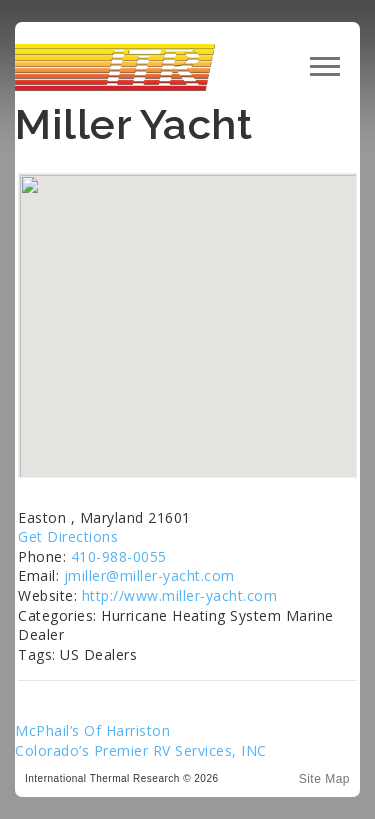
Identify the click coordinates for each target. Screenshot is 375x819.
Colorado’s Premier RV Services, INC (141, 750)
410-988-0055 (119, 556)
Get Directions (68, 536)
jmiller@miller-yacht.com (149, 575)
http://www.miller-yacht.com (180, 595)
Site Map (324, 779)
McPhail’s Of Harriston (92, 730)
